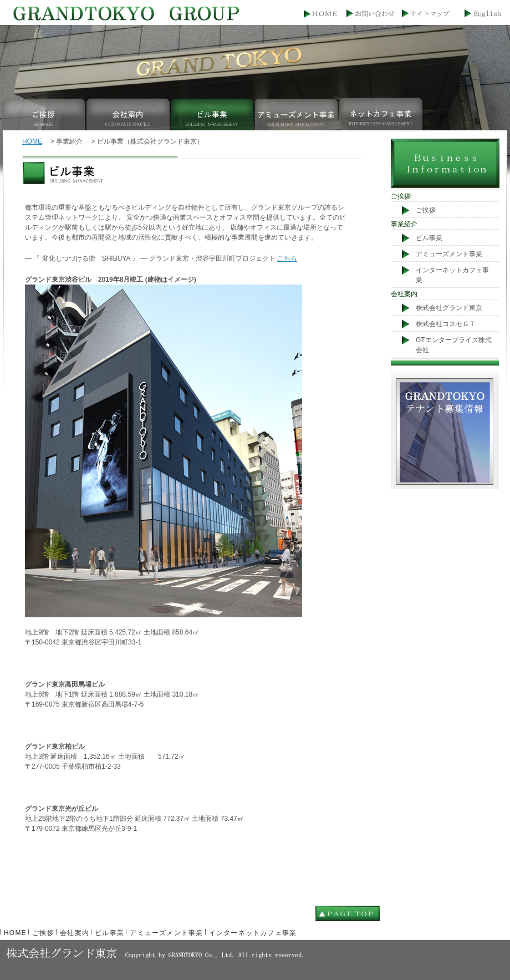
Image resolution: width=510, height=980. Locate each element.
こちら (287, 258)
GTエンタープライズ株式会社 (454, 345)
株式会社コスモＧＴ (446, 324)
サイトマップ (429, 15)
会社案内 (129, 114)
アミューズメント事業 (297, 114)
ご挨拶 (44, 114)
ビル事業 (213, 114)
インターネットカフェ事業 (381, 114)
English (481, 15)
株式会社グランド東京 (449, 308)
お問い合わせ (376, 15)
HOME (323, 15)
